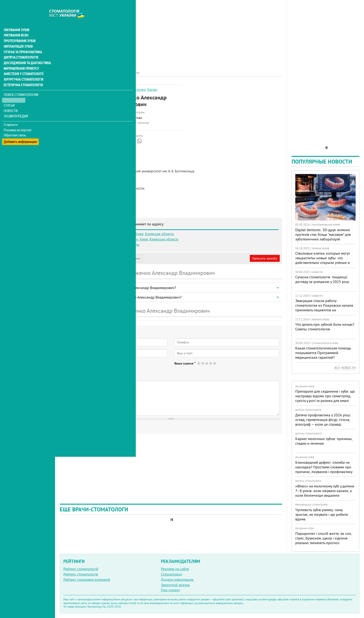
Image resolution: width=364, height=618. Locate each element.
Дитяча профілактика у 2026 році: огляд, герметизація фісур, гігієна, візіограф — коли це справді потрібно (323, 422)
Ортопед (139, 89)
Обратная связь (15, 126)
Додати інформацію (177, 579)
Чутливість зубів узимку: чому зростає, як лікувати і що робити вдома (322, 514)
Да (71, 367)
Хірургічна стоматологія (23, 70)
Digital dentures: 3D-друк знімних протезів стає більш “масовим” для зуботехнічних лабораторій (323, 234)
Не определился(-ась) (109, 367)
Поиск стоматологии (21, 85)
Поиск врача (14, 90)
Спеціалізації (171, 574)
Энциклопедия (16, 106)
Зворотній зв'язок (175, 585)
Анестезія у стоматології (23, 64)
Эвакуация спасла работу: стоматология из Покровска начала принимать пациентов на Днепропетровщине (324, 308)
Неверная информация (123, 258)
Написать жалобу (265, 258)
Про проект (170, 590)
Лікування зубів (16, 20)
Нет (83, 367)
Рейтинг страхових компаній (87, 579)
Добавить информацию (20, 131)
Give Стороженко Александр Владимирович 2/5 (203, 363)
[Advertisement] (171, 33)
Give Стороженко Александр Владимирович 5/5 (215, 363)
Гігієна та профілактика (22, 42)
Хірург (152, 89)
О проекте (11, 115)
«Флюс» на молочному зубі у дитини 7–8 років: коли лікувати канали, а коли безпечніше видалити (325, 491)
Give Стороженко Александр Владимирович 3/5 (207, 363)
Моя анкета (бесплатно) (82, 258)
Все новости (345, 368)
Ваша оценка (185, 363)
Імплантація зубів (18, 36)
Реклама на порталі (18, 120)
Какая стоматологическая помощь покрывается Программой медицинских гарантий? (323, 353)
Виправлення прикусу (21, 59)
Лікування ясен (15, 25)
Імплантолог (120, 89)
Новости (11, 101)
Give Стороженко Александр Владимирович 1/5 (199, 363)
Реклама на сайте (175, 569)
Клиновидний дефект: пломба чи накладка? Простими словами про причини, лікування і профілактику (324, 467)
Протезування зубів (19, 31)
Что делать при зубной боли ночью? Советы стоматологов (325, 327)
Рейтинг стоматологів (81, 574)
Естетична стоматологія (22, 75)
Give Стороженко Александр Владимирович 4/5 (211, 363)
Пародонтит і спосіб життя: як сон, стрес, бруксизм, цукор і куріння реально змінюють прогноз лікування (323, 540)
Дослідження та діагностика (26, 53)
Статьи (9, 96)
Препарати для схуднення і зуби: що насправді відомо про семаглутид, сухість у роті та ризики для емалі (325, 396)
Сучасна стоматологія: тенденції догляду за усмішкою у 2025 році (322, 279)
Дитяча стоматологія (20, 47)
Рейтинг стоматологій (81, 569)
